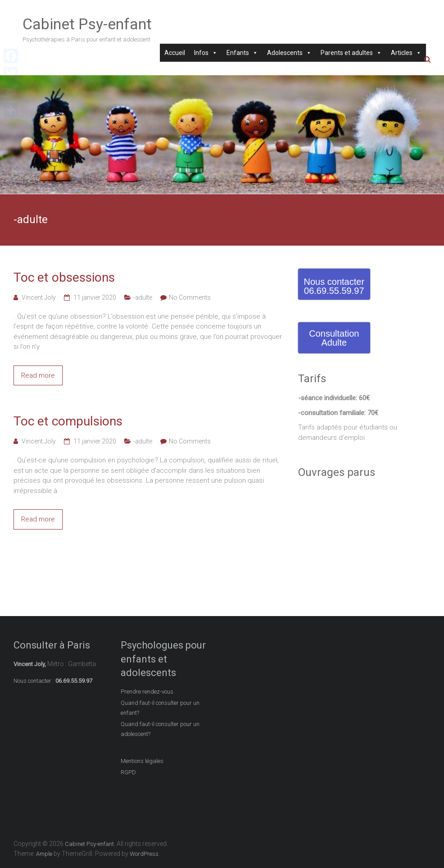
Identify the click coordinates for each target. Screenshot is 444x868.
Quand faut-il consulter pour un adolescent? (160, 729)
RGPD (128, 772)
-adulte (143, 297)
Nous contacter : (34, 681)
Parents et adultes (351, 53)
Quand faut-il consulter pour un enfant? (160, 708)
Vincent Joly (39, 297)
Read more (38, 375)
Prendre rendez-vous (147, 692)
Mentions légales (142, 761)
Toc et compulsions (68, 421)
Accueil (175, 53)
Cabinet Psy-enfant (87, 24)
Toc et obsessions (64, 277)
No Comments (190, 297)
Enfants (242, 53)
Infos (206, 53)
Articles (406, 53)
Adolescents (289, 53)
